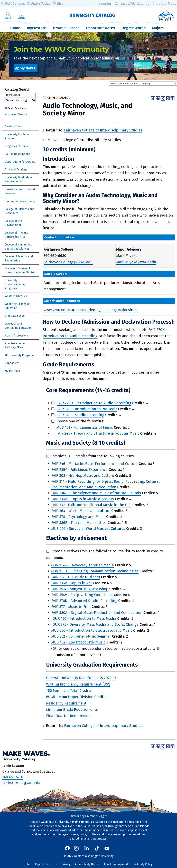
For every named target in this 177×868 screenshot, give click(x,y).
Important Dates (100, 28)
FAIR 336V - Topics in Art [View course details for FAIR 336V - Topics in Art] (71, 583)
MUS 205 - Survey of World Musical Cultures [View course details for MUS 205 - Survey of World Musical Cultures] (88, 529)
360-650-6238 (13, 777)
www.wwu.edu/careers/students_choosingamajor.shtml (91, 310)
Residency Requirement (66, 703)
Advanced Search (16, 114)
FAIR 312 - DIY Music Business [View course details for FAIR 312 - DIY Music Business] (76, 577)
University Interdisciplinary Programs (15, 284)
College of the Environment (13, 223)
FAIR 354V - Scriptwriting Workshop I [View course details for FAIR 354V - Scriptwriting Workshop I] (82, 595)
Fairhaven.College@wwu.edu (68, 262)
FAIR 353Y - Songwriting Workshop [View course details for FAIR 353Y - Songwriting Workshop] (80, 589)
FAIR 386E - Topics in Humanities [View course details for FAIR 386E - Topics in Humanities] (79, 523)
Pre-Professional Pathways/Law (15, 345)
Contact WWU (125, 4)
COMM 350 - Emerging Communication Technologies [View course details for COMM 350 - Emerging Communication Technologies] (95, 571)
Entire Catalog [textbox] (13, 95)
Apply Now (24, 68)
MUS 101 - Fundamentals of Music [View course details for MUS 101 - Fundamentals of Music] (85, 427)
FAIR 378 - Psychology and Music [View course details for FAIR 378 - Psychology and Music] (78, 517)
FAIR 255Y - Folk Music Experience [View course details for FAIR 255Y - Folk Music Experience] (79, 470)
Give (58, 4)
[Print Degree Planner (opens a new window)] (153, 98)
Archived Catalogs (16, 170)
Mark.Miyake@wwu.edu (136, 262)
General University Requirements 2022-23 (81, 678)
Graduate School (15, 316)
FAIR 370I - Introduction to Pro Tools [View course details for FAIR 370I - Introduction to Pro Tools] (87, 409)
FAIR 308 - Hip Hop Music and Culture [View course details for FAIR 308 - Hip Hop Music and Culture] (83, 476)
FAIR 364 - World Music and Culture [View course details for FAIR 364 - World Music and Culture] (81, 511)
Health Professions (17, 336)
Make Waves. (26, 754)
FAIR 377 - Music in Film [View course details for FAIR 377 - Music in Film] (71, 607)
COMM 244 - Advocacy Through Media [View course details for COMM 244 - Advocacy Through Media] (83, 565)
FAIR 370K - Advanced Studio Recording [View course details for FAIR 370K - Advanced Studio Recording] (84, 601)
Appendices (12, 363)
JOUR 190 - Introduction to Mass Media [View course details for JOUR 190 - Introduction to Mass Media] (84, 619)
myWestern (105, 4)
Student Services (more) (20, 201)
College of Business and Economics (20, 211)
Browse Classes (66, 28)
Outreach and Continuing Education (18, 326)
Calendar (144, 4)
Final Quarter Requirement (69, 716)
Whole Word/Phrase (18, 108)
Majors (158, 28)
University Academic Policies (17, 136)
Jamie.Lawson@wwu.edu (21, 783)
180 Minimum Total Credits (69, 691)
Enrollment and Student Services (20, 191)
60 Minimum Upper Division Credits (76, 697)
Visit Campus (12, 4)
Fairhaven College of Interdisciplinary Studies (20, 270)
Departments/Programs (20, 162)
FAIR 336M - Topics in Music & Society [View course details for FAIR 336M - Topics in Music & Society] (83, 499)
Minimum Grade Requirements (72, 709)
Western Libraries (16, 296)
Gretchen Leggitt (96, 816)
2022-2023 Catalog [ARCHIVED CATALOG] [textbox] (130, 84)
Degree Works (134, 28)
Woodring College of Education (17, 306)
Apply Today (39, 4)
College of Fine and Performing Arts (17, 235)
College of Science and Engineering (19, 258)
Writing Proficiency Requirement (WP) (78, 684)
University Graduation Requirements (18, 179)
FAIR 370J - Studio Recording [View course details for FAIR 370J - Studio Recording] (80, 415)
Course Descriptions (17, 154)
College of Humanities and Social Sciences (18, 247)
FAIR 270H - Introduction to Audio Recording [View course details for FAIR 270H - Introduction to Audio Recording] (94, 403)
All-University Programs (20, 355)
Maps (172, 4)
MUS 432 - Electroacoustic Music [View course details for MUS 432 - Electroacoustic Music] (78, 642)
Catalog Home (13, 126)
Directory (159, 4)
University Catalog (92, 15)
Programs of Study (16, 146)
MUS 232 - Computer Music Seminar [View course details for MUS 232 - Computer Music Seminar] (81, 636)
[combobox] (143, 84)
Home (15, 28)
